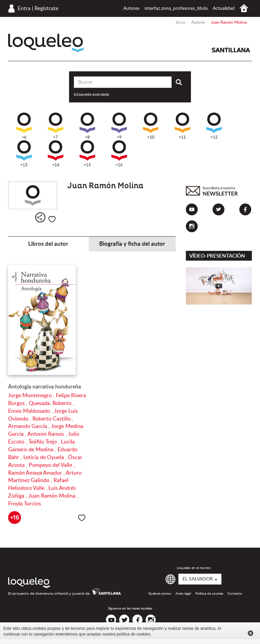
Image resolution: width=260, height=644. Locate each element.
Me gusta (52, 219)
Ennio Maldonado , (31, 411)
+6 (24, 126)
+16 (119, 154)
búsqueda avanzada (91, 94)
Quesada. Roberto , (51, 403)
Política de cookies (209, 594)
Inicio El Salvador (244, 8)
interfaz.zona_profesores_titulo (176, 8)
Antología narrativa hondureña (45, 387)
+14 (56, 154)
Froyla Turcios (25, 504)
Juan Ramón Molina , (53, 496)
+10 (151, 126)
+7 (56, 126)
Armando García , (30, 426)
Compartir (40, 217)
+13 (24, 154)
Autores (131, 8)
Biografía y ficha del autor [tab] (132, 244)
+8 (87, 126)
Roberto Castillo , (53, 419)
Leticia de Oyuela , (46, 457)
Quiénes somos (160, 594)
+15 (87, 154)
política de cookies (134, 634)
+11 (182, 126)
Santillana (231, 50)
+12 (214, 126)
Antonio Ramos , (48, 434)
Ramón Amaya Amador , (37, 473)
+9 (119, 126)
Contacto (235, 594)
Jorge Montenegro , (32, 396)
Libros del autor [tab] (48, 244)
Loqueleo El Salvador (46, 43)
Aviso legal (183, 594)
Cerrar (251, 633)
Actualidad (224, 8)
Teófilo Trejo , (45, 442)
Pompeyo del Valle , (52, 465)
